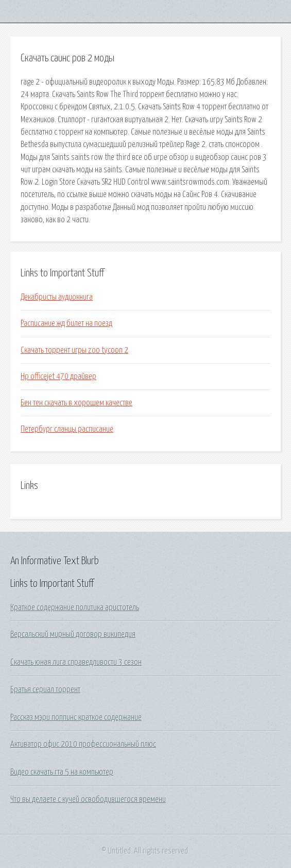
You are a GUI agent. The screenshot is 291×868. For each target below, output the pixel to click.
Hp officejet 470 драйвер (58, 376)
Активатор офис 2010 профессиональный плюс (83, 744)
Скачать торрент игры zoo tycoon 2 (74, 350)
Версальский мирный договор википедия (73, 634)
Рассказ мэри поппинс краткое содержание (76, 717)
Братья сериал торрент (45, 690)
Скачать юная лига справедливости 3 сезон (76, 662)
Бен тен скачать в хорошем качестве (76, 403)
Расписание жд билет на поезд (66, 323)
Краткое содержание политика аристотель (75, 608)
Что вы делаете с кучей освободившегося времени (88, 799)
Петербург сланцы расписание (67, 429)
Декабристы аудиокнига (57, 297)
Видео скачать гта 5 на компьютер (62, 772)
